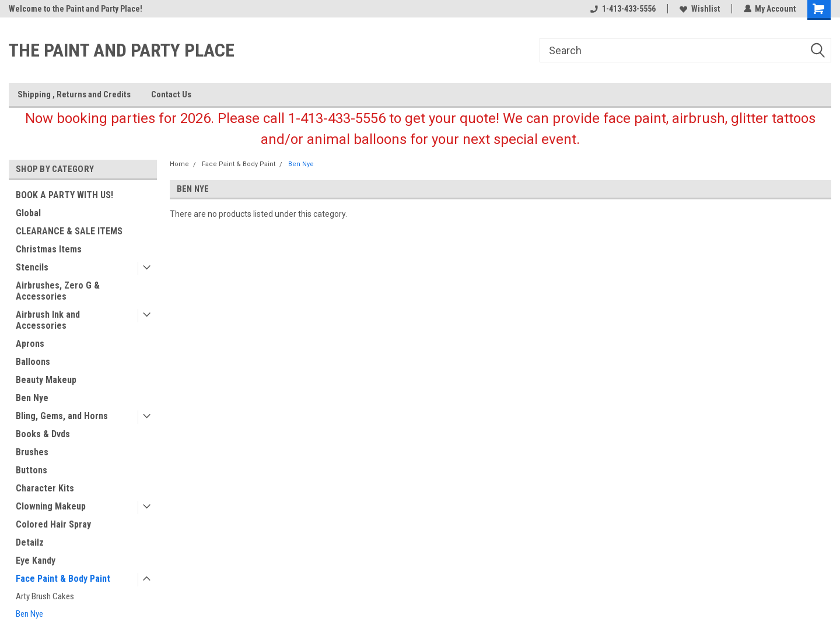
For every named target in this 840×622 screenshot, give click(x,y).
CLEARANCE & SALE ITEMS (69, 231)
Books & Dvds (43, 434)
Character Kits (45, 488)
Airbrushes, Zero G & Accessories (58, 291)
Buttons (32, 470)
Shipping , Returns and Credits (74, 94)
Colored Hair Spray (53, 524)
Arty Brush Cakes (45, 596)
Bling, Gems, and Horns (62, 416)
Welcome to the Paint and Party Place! (76, 9)
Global (28, 213)
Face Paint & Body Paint (63, 579)
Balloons (33, 362)
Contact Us (171, 94)
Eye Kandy (36, 560)
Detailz (30, 542)
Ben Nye (32, 398)
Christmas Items (49, 249)
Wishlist (699, 9)
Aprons (30, 344)
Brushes (32, 452)
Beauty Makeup (46, 380)
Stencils (32, 267)
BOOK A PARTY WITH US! (64, 195)
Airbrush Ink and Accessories (48, 320)
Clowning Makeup (51, 506)
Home (179, 164)
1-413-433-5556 (622, 9)
